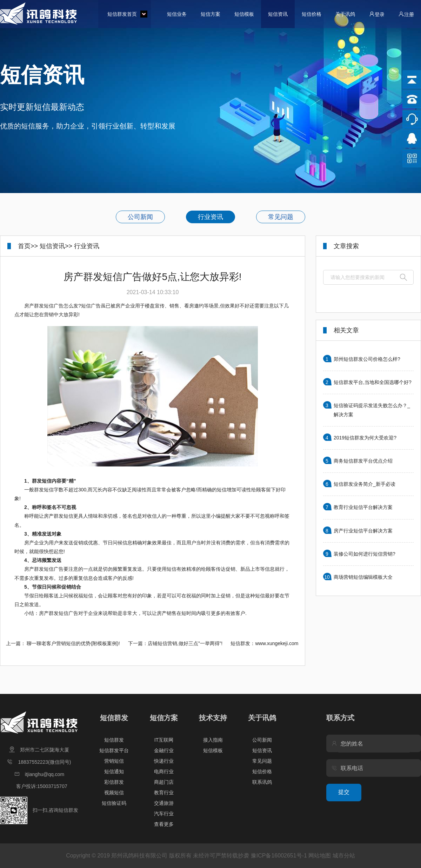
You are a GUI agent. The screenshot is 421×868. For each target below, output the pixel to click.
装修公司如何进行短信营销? (365, 554)
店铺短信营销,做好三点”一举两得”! (185, 643)
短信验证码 (114, 803)
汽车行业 (164, 814)
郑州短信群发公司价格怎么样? (367, 359)
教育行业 (164, 793)
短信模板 (244, 14)
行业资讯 (210, 217)
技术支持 (213, 718)
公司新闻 (140, 217)
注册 (406, 14)
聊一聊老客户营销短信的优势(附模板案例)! (73, 643)
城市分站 (344, 856)
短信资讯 (278, 14)
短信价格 (312, 14)
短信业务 (177, 14)
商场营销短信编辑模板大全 (363, 577)
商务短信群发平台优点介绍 (363, 461)
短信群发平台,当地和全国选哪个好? (373, 382)
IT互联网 (164, 740)
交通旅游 (164, 803)
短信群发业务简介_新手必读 (365, 484)
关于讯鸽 (345, 14)
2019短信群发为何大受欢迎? (365, 438)
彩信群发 (114, 782)
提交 (344, 792)
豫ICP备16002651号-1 (279, 856)
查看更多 (164, 824)
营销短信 (114, 761)
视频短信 (114, 793)
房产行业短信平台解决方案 (363, 531)
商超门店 (164, 782)
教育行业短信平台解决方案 (363, 507)
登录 (377, 14)
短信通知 (114, 771)
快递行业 (164, 761)
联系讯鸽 (262, 782)
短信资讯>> (56, 246)
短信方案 (210, 14)
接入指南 (213, 740)
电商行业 (164, 771)
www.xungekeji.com (277, 643)
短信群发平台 (114, 750)
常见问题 (281, 217)
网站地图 (320, 856)
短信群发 (114, 718)
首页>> (28, 246)
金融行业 (164, 750)
